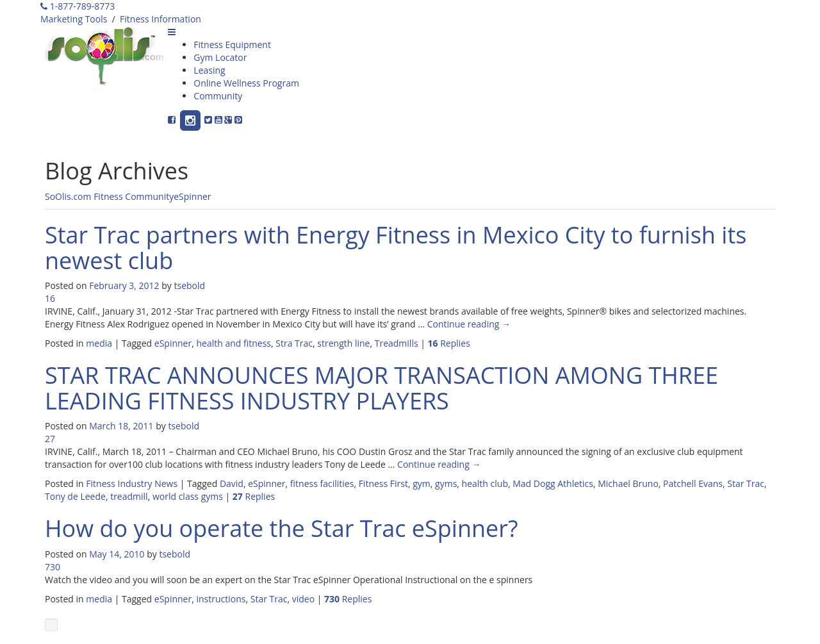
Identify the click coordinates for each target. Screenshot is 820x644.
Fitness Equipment (232, 45)
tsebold (189, 285)
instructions (221, 599)
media (99, 343)
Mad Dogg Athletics (553, 483)
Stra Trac (294, 343)
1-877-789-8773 (78, 6)
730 (53, 567)
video (303, 599)
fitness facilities (322, 483)
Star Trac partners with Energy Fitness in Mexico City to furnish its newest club (396, 248)
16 (50, 298)
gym (422, 483)
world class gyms (188, 496)
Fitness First (383, 483)
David (232, 483)
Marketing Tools (74, 19)
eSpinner (192, 196)
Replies (449, 343)
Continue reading (469, 324)
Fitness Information (160, 19)
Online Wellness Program (246, 83)
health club (485, 483)
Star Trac (746, 483)
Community (218, 96)
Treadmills (397, 343)
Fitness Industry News (132, 483)
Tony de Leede (75, 496)
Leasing (209, 70)
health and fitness (234, 343)
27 (50, 439)
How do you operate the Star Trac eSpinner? (282, 528)
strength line (343, 343)
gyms (446, 483)
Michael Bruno (628, 483)
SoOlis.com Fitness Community (109, 196)
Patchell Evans (693, 483)
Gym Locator (220, 57)
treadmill (129, 496)
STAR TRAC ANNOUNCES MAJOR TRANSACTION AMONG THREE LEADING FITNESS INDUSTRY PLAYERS (381, 388)
